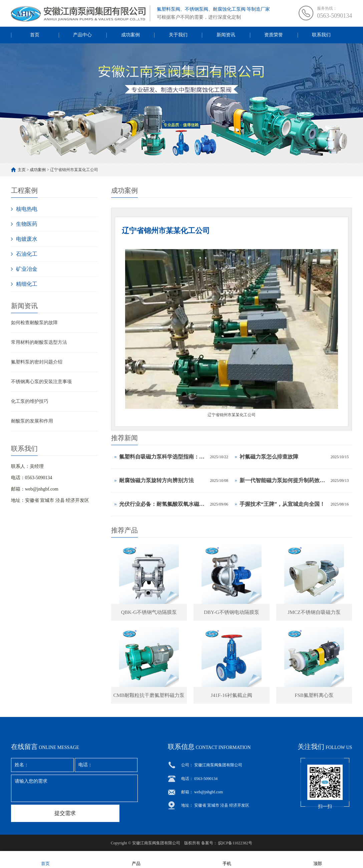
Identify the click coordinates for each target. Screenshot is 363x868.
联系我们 (321, 35)
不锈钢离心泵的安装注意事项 (41, 382)
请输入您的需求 (74, 788)
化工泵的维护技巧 (30, 401)
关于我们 (178, 35)
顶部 (318, 859)
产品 (136, 859)
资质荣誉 (274, 35)
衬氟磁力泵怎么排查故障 (269, 457)
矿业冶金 (27, 269)
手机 (227, 859)
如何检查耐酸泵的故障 (34, 323)
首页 (35, 35)
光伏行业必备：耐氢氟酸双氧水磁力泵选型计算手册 (163, 504)
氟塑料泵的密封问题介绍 (37, 362)
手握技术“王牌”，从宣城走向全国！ (282, 504)
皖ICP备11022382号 (235, 843)
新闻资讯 (226, 35)
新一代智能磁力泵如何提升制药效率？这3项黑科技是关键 (283, 480)
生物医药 (27, 224)
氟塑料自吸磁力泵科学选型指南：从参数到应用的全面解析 (163, 457)
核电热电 (27, 209)
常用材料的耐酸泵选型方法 (39, 342)
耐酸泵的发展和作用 (32, 421)
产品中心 (82, 35)
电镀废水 (27, 239)
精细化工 (27, 284)
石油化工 (27, 254)
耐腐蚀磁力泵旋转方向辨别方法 (156, 480)
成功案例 (130, 35)
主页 (22, 170)
